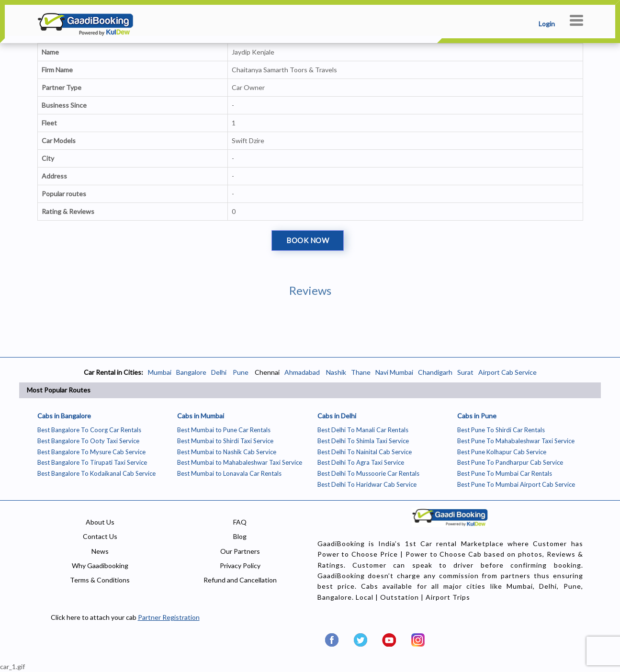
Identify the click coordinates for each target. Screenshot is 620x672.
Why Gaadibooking (100, 566)
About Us (100, 522)
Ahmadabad (302, 372)
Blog (240, 536)
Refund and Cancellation (240, 580)
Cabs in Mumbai (201, 416)
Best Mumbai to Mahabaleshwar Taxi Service (240, 462)
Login (547, 24)
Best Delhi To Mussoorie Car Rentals (368, 473)
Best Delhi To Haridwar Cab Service (367, 484)
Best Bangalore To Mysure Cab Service (91, 452)
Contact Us (100, 536)
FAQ (240, 522)
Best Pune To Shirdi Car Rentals (501, 430)
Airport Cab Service (507, 372)
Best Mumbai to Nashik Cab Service (227, 452)
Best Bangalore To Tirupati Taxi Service (92, 462)
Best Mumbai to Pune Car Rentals (224, 430)
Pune (240, 372)
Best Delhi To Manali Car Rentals (363, 430)
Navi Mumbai (394, 372)
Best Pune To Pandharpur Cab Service (510, 462)
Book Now (308, 240)
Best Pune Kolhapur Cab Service (502, 452)
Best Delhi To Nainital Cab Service (365, 452)
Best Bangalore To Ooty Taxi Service (88, 441)
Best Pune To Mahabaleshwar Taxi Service (516, 441)
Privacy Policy (240, 566)
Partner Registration (169, 617)
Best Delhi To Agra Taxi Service (361, 462)
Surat (465, 372)
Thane (361, 372)
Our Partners (240, 551)
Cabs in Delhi (337, 416)
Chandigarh (435, 372)
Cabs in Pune (477, 416)
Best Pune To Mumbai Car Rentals (505, 473)
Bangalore (191, 372)
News (100, 551)
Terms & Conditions (100, 580)
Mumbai (160, 372)
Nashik (336, 372)
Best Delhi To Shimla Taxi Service (363, 441)
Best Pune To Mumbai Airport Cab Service (516, 484)
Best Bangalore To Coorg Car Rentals (89, 430)
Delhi (219, 372)
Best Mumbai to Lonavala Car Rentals (229, 473)
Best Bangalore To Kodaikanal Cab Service (96, 473)
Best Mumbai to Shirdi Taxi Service (225, 441)
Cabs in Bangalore (64, 416)
